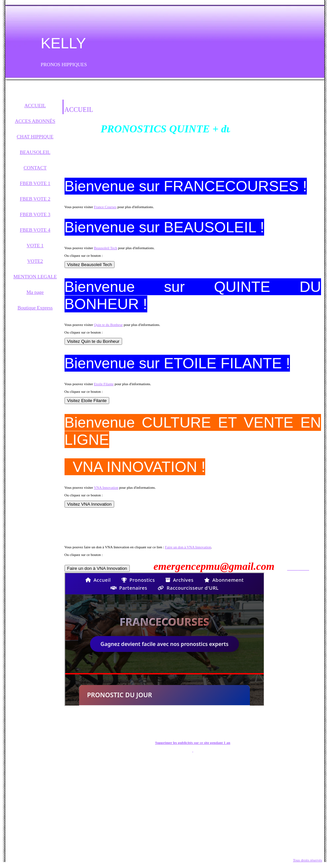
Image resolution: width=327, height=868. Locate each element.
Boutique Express (35, 308)
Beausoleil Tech (106, 248)
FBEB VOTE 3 (35, 214)
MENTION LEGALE (35, 277)
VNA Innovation (106, 487)
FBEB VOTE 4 (35, 230)
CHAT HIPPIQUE (35, 137)
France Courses (105, 207)
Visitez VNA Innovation (90, 504)
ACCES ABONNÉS (35, 121)
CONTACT (35, 168)
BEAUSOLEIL (35, 152)
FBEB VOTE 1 (35, 183)
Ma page (35, 292)
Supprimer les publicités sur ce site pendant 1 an (193, 743)
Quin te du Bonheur (108, 325)
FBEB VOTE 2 (35, 199)
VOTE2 (35, 261)
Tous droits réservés (307, 860)
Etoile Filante (104, 384)
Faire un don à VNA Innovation (188, 547)
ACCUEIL (35, 106)
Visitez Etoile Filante (87, 401)
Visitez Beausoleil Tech (90, 265)
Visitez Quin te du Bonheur (93, 341)
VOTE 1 (35, 246)
